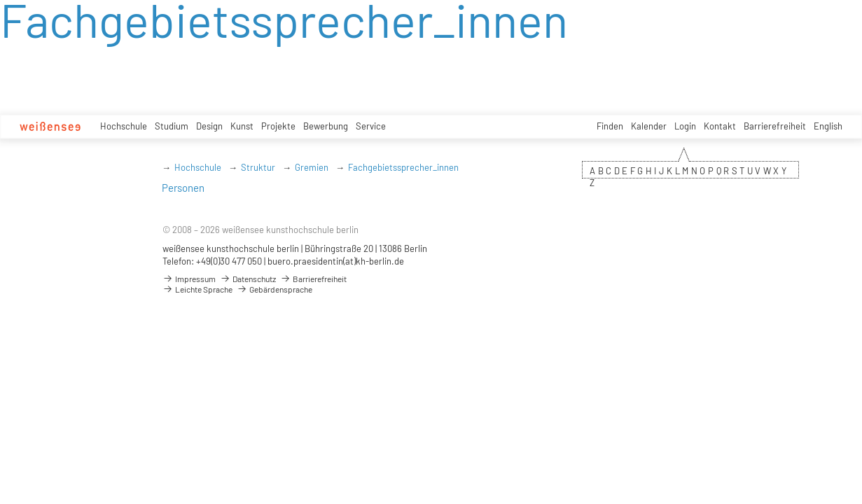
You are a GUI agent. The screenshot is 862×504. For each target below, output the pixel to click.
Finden (610, 126)
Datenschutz (248, 279)
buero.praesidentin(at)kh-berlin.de (336, 261)
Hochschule (124, 126)
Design (209, 126)
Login (685, 126)
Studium (172, 126)
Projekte (278, 126)
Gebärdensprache (274, 289)
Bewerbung (326, 126)
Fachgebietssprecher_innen (403, 167)
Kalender (649, 126)
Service (371, 126)
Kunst (242, 126)
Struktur (258, 167)
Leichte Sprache (197, 289)
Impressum (189, 279)
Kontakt (720, 126)
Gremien (312, 167)
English (828, 126)
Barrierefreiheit (775, 126)
